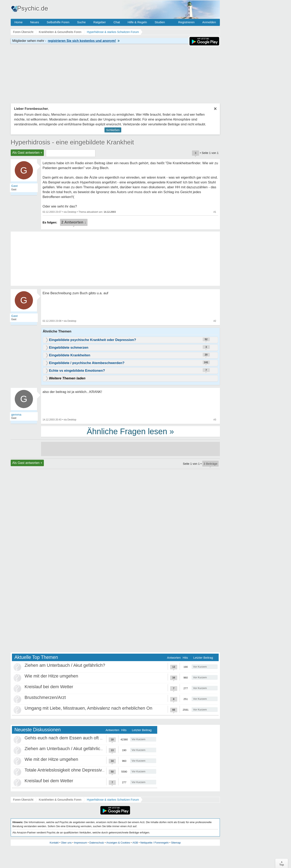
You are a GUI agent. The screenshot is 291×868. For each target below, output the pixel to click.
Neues (35, 22)
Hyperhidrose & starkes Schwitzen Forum (113, 800)
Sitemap (176, 843)
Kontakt (54, 843)
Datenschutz (97, 843)
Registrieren (186, 22)
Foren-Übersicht (23, 800)
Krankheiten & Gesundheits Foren (60, 800)
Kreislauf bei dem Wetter (49, 687)
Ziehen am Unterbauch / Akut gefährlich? (65, 665)
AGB (135, 843)
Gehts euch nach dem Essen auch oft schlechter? (74, 738)
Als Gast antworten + (27, 153)
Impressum (80, 843)
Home (19, 22)
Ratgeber (100, 22)
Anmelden (209, 22)
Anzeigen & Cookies (118, 843)
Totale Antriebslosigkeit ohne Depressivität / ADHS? (75, 770)
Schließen (113, 130)
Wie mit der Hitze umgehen (51, 676)
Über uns (66, 843)
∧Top (282, 863)
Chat (117, 22)
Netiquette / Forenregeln (154, 843)
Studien (160, 22)
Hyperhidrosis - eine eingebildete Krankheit (72, 142)
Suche (81, 22)
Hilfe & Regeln (137, 22)
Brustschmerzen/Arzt (45, 697)
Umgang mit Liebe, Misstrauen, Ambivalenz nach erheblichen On (89, 708)
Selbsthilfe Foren (58, 22)
